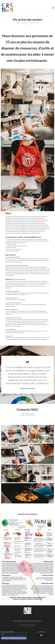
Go (14, 632)
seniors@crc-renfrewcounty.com (28, 409)
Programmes (24, 16)
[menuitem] (15, 614)
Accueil (18, 16)
